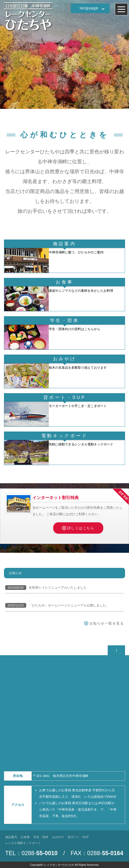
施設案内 (11, 837)
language (89, 8)
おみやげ (58, 837)
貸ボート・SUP (78, 837)
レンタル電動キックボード (23, 843)
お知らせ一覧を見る (107, 623)
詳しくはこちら (81, 528)
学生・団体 (41, 837)
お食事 (25, 837)
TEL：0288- (31, 853)
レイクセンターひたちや (59, 865)
